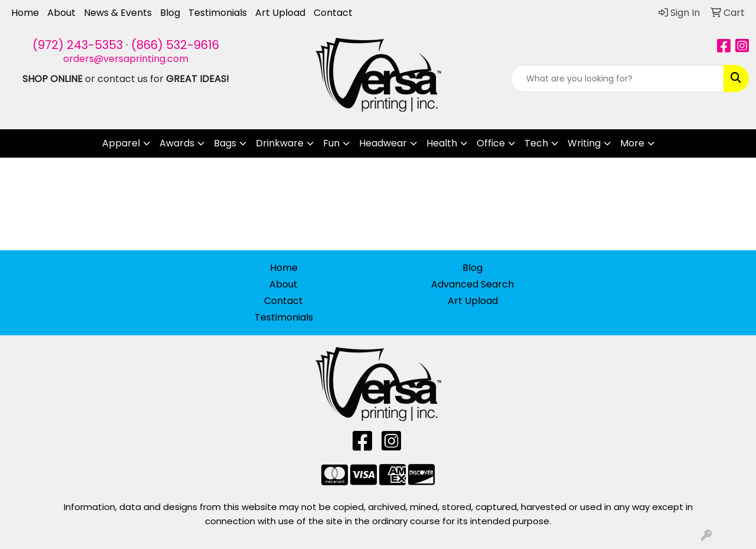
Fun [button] (331, 143)
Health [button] (442, 143)
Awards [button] (177, 143)
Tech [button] (536, 143)
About (61, 13)
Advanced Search (472, 284)
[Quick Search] (617, 79)
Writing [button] (584, 143)
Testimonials (218, 13)
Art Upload (280, 13)
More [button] (632, 143)
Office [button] (491, 143)
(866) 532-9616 (175, 45)
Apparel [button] (121, 143)
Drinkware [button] (280, 143)
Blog (170, 13)
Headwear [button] (383, 143)
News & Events (118, 13)
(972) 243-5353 (78, 45)
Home (25, 13)
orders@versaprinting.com (126, 59)
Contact (333, 13)
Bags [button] (225, 143)
